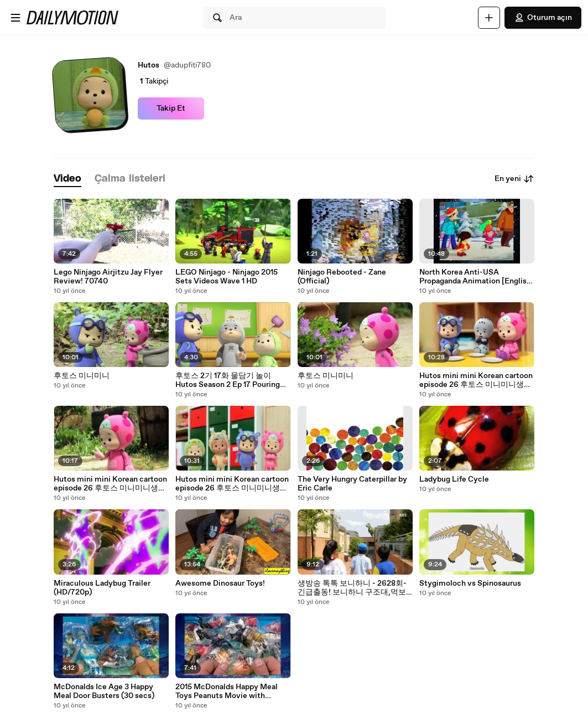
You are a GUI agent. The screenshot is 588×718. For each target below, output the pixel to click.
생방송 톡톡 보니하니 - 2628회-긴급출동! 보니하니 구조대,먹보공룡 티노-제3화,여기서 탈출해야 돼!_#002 (355, 588)
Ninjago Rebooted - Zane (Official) (342, 277)
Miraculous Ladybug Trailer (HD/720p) (102, 588)
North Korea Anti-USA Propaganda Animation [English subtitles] (475, 277)
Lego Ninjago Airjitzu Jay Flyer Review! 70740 (108, 277)
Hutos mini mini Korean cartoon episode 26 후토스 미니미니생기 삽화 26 (476, 380)
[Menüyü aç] (15, 18)
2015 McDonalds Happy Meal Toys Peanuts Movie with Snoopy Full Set (227, 691)
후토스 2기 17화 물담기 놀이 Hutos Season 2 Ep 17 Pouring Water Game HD (228, 380)
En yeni (514, 179)
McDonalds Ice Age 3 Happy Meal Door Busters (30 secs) (104, 691)
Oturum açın (543, 18)
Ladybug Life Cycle (454, 479)
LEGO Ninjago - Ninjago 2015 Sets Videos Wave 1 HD (227, 277)
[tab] (67, 179)
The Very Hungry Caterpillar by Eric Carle (352, 484)
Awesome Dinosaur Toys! (220, 583)
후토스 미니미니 (82, 376)
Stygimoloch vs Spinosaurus (470, 583)
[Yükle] (489, 18)
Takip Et (171, 109)
